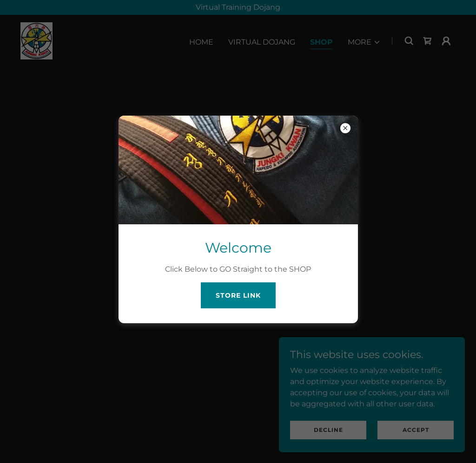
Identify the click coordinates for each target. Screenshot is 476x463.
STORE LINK (238, 295)
